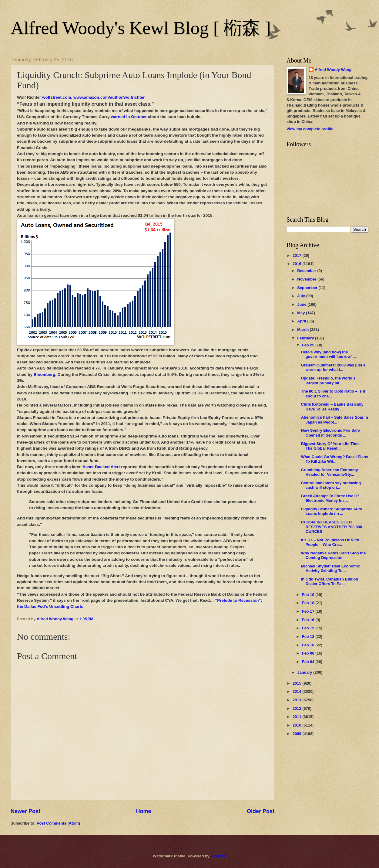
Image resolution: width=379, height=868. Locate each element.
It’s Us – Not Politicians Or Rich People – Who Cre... (330, 542)
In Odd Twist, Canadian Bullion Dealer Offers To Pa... (330, 581)
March (304, 330)
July (302, 296)
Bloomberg (44, 374)
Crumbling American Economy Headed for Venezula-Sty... (330, 472)
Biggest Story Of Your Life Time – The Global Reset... (332, 446)
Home (143, 811)
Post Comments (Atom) (58, 823)
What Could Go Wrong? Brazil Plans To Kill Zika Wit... (335, 459)
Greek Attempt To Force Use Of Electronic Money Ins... (330, 498)
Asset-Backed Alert (101, 467)
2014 (297, 691)
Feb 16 (309, 620)
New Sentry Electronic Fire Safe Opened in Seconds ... (330, 433)
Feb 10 (309, 645)
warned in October (129, 117)
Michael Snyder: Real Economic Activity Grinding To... (331, 568)
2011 (297, 717)
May (302, 313)
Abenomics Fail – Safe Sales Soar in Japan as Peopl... (335, 420)
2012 (297, 708)
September (308, 288)
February (306, 338)
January (305, 672)
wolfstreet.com (57, 97)
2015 (297, 683)
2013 (297, 700)
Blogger (218, 856)
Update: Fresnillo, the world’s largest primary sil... (328, 380)
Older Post (261, 811)
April (302, 321)
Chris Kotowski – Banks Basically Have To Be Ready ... (332, 407)
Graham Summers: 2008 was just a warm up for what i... (333, 367)
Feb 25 (309, 345)
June (302, 304)
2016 (297, 264)
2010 (297, 725)
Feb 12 (309, 637)
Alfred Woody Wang (333, 70)
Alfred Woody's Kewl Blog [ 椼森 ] (141, 28)
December (307, 271)
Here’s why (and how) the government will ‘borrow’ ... (329, 354)
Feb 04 (309, 662)
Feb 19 (309, 595)
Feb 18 (309, 603)
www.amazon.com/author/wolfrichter (109, 97)
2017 (297, 255)
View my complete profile (310, 129)
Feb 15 (309, 628)
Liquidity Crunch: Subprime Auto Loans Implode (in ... (332, 511)
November (307, 279)
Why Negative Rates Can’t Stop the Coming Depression (334, 555)
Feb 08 (309, 653)
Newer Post (25, 811)
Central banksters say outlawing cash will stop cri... (331, 485)
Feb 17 (309, 611)
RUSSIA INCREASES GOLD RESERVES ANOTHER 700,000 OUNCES (332, 527)
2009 (297, 734)
